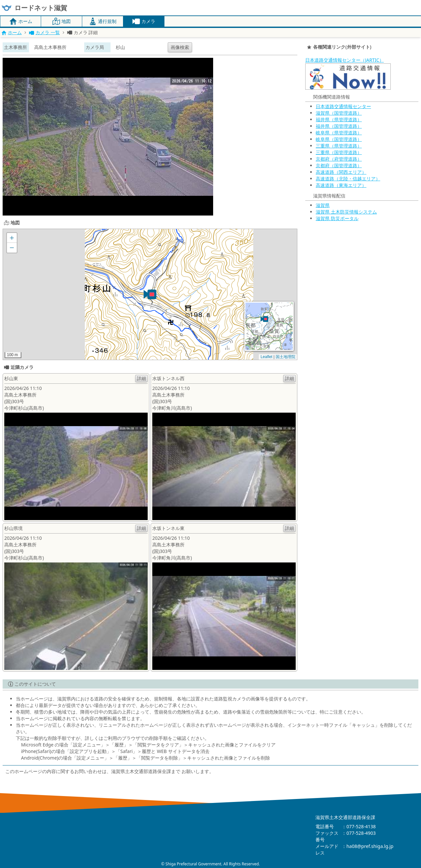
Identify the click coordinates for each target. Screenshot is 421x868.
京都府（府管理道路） (339, 159)
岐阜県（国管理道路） (339, 139)
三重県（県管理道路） (339, 146)
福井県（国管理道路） (339, 126)
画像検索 (180, 47)
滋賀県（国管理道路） (339, 113)
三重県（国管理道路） (339, 152)
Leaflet (266, 357)
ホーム (12, 32)
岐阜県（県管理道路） (339, 133)
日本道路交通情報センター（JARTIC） (345, 60)
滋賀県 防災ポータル (337, 218)
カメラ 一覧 (44, 32)
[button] (150, 294)
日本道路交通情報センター (343, 106)
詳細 (141, 378)
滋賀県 (323, 205)
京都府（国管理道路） (339, 165)
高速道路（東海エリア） (341, 185)
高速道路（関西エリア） (341, 172)
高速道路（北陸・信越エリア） (348, 179)
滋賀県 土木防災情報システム (346, 212)
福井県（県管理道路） (339, 119)
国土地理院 (285, 357)
